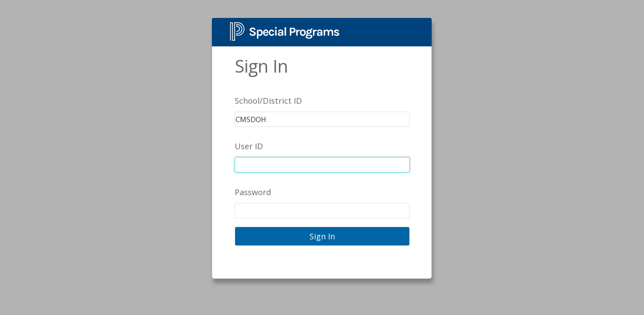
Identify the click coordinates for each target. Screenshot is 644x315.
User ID (249, 146)
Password (253, 192)
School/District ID (268, 101)
